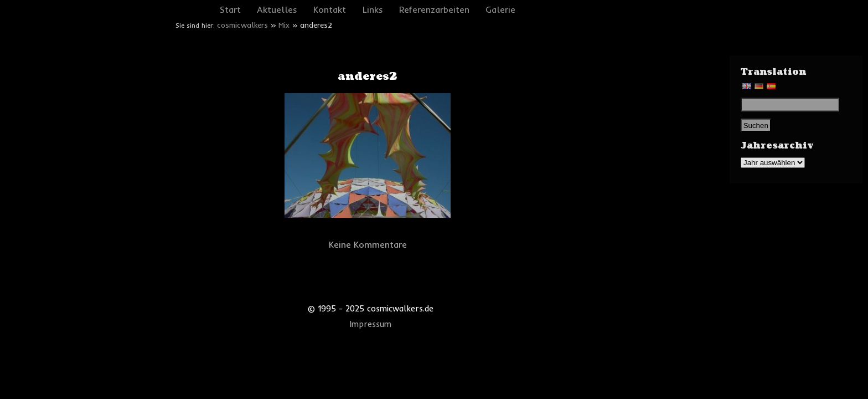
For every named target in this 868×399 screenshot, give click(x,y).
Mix (284, 25)
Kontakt (330, 9)
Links (373, 9)
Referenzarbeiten (434, 9)
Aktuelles (277, 9)
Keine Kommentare (368, 244)
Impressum (371, 324)
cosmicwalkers (242, 25)
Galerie (500, 9)
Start (230, 9)
